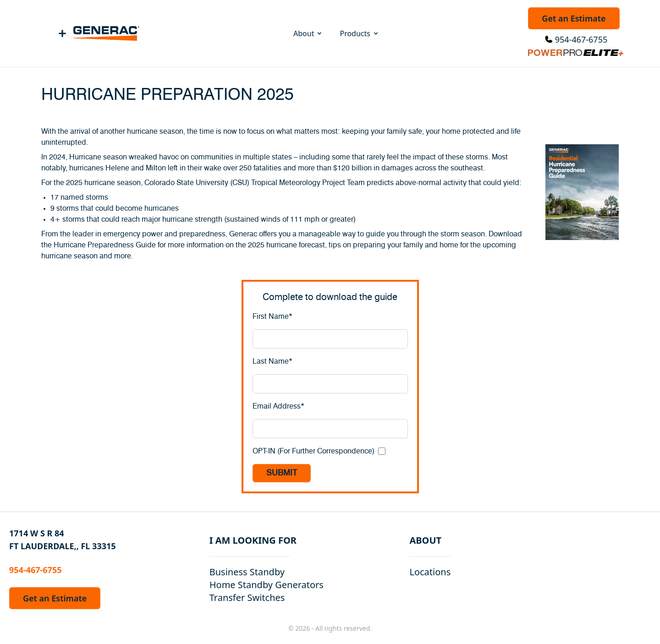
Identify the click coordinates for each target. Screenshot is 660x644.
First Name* (272, 317)
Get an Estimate (574, 18)
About (308, 33)
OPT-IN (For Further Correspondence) (313, 451)
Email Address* (278, 406)
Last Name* (272, 361)
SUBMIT (282, 473)
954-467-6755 (581, 39)
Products (360, 33)
